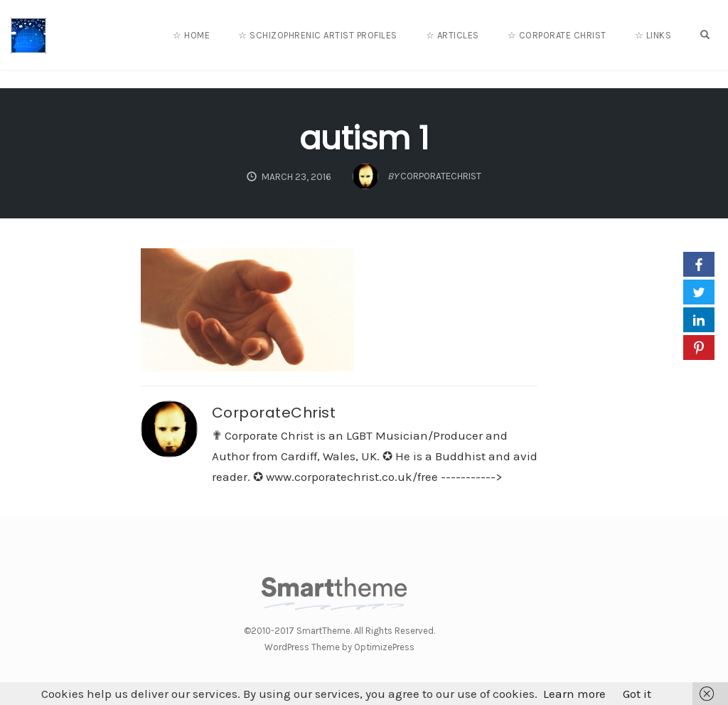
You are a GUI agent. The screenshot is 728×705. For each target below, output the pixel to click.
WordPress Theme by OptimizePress (339, 647)
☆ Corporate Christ (557, 35)
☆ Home (191, 35)
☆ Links (653, 35)
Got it (637, 694)
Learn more (574, 694)
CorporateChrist (274, 413)
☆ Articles (453, 35)
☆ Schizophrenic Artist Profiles (318, 35)
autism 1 (364, 138)
